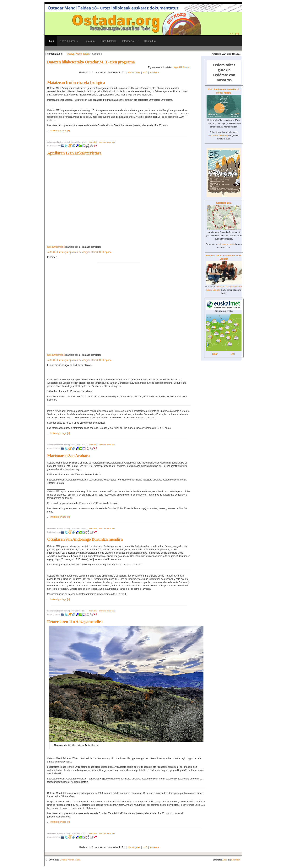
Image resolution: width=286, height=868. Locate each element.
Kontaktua (150, 41)
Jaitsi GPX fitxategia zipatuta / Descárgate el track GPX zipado (79, 252)
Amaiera (154, 73)
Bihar (215, 354)
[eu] (231, 34)
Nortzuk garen (69, 41)
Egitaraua (89, 41)
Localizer (235, 860)
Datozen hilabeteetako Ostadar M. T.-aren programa (91, 62)
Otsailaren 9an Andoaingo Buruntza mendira (85, 539)
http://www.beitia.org (218, 135)
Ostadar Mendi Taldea (78, 54)
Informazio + (130, 41)
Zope (225, 860)
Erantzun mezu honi (107, 142)
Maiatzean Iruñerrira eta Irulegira (76, 82)
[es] (237, 34)
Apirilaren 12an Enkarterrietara (74, 153)
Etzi (233, 354)
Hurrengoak (134, 73)
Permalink (93, 142)
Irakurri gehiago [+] (60, 131)
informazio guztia (227, 244)
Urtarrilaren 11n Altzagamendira (75, 622)
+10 (145, 73)
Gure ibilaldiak (108, 41)
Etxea (51, 41)
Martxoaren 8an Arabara (68, 456)
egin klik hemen (182, 67)
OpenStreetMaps (56, 247)
